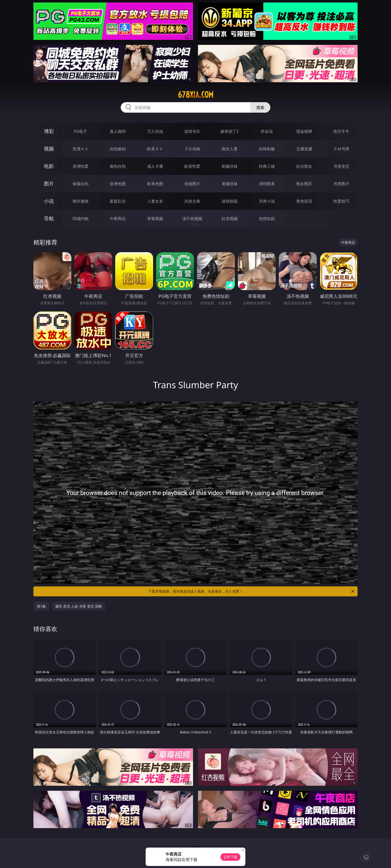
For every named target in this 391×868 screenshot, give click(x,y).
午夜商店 (118, 219)
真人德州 (118, 131)
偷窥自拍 (81, 184)
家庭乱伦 (118, 201)
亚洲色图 (118, 184)
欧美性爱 (192, 166)
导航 (49, 218)
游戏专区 (192, 131)
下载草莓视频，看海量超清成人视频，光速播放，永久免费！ (252, 591)
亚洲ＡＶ (81, 149)
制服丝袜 (230, 166)
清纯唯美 (267, 184)
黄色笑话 (304, 201)
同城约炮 (81, 219)
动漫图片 (192, 184)
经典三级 (267, 166)
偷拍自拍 (118, 166)
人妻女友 (155, 201)
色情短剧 (267, 219)
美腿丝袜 (230, 184)
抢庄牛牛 (341, 131)
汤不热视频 (192, 219)
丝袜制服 (267, 149)
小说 (49, 201)
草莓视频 (155, 219)
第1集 (41, 606)
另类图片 (341, 184)
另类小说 (267, 201)
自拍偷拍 (118, 149)
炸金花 (267, 131)
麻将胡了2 (230, 131)
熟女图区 (304, 184)
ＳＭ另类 (341, 149)
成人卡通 (155, 166)
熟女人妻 (230, 149)
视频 (49, 149)
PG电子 (80, 131)
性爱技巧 (341, 201)
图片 (49, 184)
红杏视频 (230, 219)
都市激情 (81, 201)
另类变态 (341, 166)
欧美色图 (155, 184)
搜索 (260, 107)
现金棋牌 (304, 131)
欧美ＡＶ (155, 149)
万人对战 (155, 131)
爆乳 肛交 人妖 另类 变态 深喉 (79, 606)
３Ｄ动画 (192, 149)
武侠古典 (192, 201)
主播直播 (304, 149)
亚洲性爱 (81, 166)
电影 (49, 166)
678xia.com (196, 95)
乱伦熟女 (304, 166)
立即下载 (230, 857)
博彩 (49, 131)
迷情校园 (230, 201)
